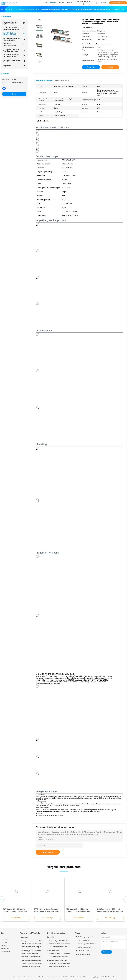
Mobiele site (5, 949)
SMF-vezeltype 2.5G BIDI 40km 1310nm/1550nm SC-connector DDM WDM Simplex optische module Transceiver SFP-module (59, 944)
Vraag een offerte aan (118, 3)
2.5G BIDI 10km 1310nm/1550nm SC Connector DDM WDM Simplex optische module (59, 954)
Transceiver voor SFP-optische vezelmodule (30, 935)
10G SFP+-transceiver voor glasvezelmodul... (14, 45)
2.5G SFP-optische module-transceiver (14, 34)
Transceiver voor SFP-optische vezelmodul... (14, 23)
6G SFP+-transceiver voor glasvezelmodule (14, 39)
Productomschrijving (62, 80)
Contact (14, 94)
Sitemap (4, 946)
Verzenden (48, 852)
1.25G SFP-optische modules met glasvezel (14, 28)
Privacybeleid (5, 952)
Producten (4, 940)
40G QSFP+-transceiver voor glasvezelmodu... (14, 56)
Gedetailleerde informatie (44, 80)
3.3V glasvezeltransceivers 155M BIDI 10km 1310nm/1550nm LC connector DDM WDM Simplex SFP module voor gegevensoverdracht (32, 944)
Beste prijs (91, 67)
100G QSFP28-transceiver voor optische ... (14, 61)
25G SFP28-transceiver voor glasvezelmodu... (14, 50)
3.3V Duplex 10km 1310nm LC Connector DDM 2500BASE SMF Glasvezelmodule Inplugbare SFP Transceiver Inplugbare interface (60, 964)
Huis (2, 937)
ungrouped (14, 66)
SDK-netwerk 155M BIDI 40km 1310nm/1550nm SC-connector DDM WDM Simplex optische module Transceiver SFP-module (32, 964)
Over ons (4, 943)
